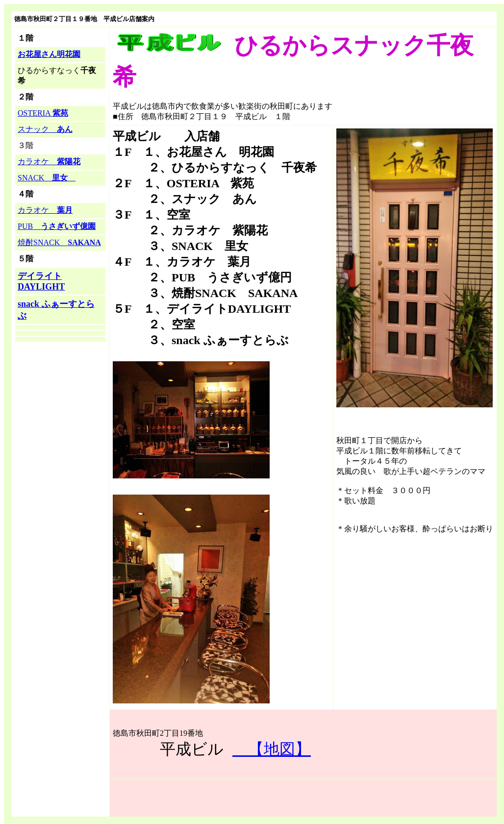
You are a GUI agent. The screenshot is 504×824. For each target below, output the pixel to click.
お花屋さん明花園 (49, 54)
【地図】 (272, 749)
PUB (57, 226)
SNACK (47, 178)
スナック (45, 129)
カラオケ (49, 162)
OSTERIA (43, 113)
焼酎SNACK (59, 242)
